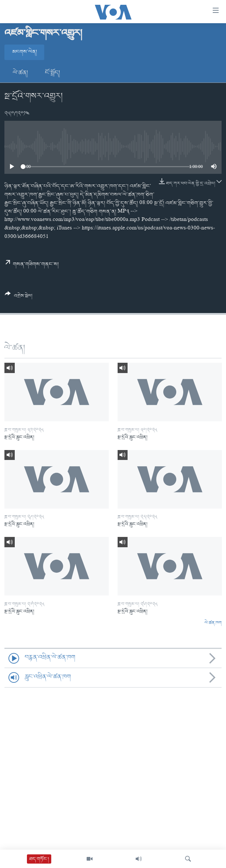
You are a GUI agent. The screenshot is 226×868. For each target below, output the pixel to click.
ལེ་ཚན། (20, 73)
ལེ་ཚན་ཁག (213, 623)
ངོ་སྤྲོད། (53, 73)
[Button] (19, 298)
